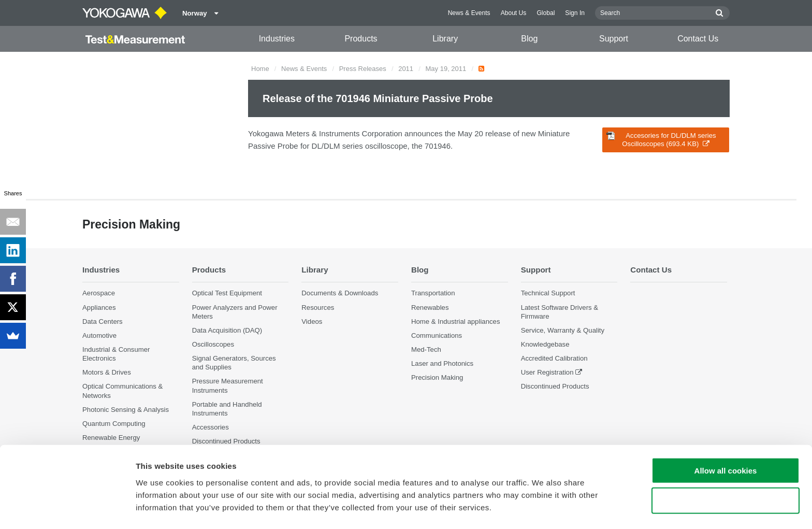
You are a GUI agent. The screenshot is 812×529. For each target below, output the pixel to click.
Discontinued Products (555, 387)
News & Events (469, 13)
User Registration (547, 373)
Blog (529, 39)
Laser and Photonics (442, 364)
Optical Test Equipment (227, 294)
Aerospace (99, 294)
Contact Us (698, 39)
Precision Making (437, 378)
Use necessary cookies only (726, 469)
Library (445, 39)
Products (361, 39)
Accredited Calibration (554, 359)
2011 (406, 69)
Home (260, 69)
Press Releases (363, 69)
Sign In (575, 13)
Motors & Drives (107, 373)
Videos (312, 321)
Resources (318, 308)
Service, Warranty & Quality (563, 330)
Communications (437, 335)
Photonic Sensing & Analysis (126, 410)
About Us (514, 13)
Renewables (430, 308)
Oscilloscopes (213, 344)
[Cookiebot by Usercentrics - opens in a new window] (67, 509)
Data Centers (103, 321)
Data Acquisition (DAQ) (227, 330)
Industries (277, 39)
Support (614, 39)
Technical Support (548, 294)
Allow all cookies (726, 438)
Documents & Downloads (340, 294)
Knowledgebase (545, 344)
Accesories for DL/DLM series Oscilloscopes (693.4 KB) (661, 140)
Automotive (99, 335)
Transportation (433, 294)
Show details (543, 509)
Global (546, 13)
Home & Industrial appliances (456, 321)
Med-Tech (426, 349)
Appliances (99, 308)
